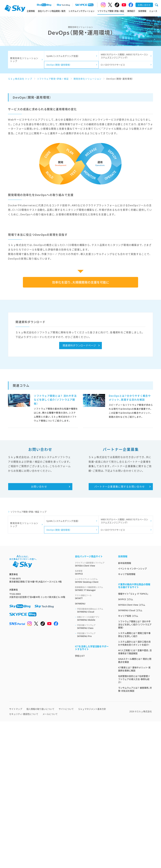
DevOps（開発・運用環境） (58, 65)
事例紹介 (131, 11)
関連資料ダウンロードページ (79, 492)
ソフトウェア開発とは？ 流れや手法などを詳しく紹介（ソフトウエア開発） (135, 771)
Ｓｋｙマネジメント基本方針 (92, 855)
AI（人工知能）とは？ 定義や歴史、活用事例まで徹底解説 (135, 798)
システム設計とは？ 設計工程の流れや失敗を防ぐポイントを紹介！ (134, 790)
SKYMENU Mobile (94, 765)
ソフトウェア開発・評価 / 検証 (111, 11)
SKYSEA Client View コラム (132, 751)
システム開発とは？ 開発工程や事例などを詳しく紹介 (134, 781)
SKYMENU (80, 750)
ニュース (153, 11)
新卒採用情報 (125, 710)
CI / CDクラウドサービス (113, 65)
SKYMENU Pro (94, 781)
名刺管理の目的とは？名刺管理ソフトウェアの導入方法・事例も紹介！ (134, 826)
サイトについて (66, 855)
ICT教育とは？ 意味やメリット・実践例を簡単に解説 (134, 816)
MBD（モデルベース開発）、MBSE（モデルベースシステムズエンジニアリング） (124, 56)
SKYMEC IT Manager (93, 735)
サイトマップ (16, 855)
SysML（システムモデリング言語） (63, 56)
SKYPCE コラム (126, 746)
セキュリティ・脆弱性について (24, 861)
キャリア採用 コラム (128, 762)
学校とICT (80, 802)
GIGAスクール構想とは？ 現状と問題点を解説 (135, 807)
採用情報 (142, 11)
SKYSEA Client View (93, 711)
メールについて (50, 861)
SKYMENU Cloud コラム (130, 757)
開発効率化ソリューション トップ (24, 60)
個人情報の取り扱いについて (40, 855)
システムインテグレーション (81, 11)
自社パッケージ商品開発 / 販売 (52, 11)
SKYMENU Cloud (94, 757)
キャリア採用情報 (127, 721)
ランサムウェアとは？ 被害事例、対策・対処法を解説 (135, 836)
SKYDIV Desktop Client (93, 727)
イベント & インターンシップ (132, 715)
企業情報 (31, 11)
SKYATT (93, 743)
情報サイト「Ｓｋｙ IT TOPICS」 (133, 740)
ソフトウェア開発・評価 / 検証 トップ (28, 658)
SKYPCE (93, 719)
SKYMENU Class (94, 773)
